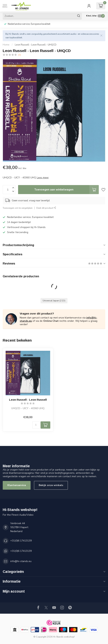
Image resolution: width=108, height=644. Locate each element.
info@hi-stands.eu (21, 561)
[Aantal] (36, 425)
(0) (20, 55)
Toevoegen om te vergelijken (18, 208)
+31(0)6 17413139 (21, 541)
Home (6, 45)
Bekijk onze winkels (51, 485)
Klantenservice (17, 485)
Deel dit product (46, 208)
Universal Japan (54, 301)
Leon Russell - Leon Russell (28, 400)
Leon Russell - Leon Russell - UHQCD (36, 45)
